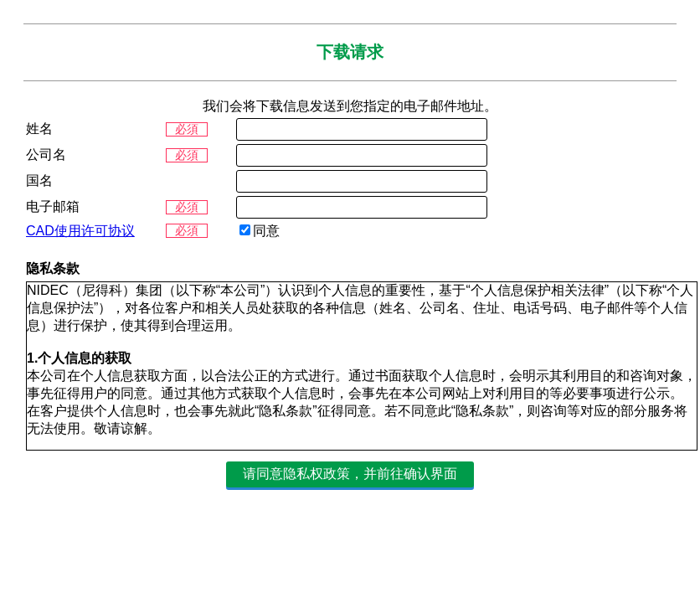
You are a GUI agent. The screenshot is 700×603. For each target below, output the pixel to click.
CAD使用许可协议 (80, 231)
